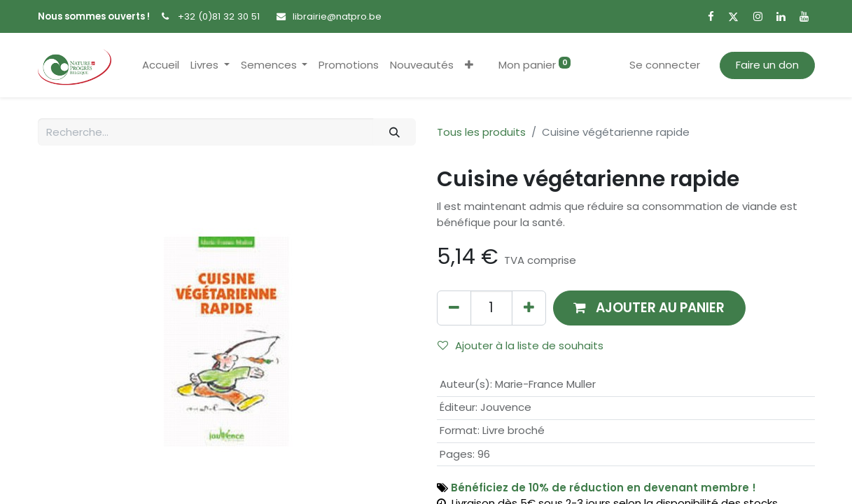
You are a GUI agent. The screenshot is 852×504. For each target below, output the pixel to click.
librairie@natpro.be (337, 16)
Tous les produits (481, 132)
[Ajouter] (529, 308)
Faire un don (767, 65)
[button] (469, 65)
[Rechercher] (394, 132)
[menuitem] (161, 65)
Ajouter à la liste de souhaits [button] (521, 345)
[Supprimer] (454, 308)
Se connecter (665, 65)
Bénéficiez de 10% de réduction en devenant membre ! (603, 488)
